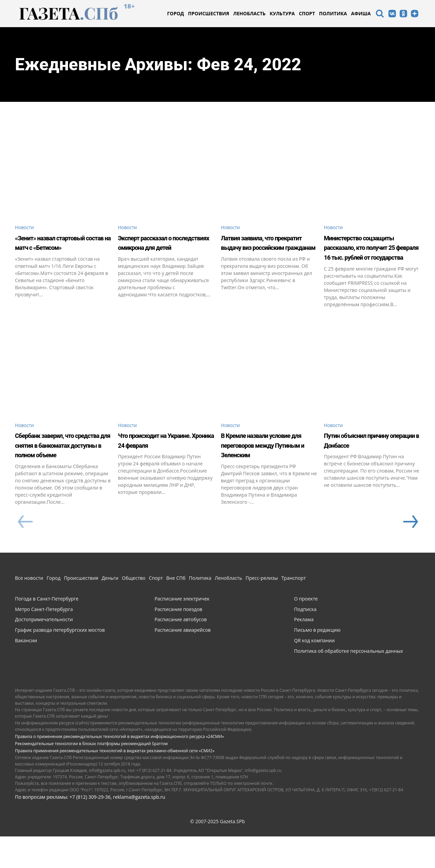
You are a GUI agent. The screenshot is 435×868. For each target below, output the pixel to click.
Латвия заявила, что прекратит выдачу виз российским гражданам (268, 248)
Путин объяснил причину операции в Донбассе (363, 467)
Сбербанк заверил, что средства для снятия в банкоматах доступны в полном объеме (62, 472)
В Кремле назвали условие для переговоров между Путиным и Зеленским (265, 472)
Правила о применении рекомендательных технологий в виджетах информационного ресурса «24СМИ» (119, 768)
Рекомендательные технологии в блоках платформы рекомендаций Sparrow (91, 775)
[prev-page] (25, 554)
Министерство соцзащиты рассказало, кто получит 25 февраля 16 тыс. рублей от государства (371, 258)
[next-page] (410, 554)
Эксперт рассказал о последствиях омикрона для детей (166, 248)
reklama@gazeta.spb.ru (139, 828)
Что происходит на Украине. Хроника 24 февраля (158, 467)
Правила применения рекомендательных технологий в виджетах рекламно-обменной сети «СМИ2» (115, 783)
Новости (26, 228)
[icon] (380, 14)
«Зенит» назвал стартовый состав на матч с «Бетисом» (56, 248)
